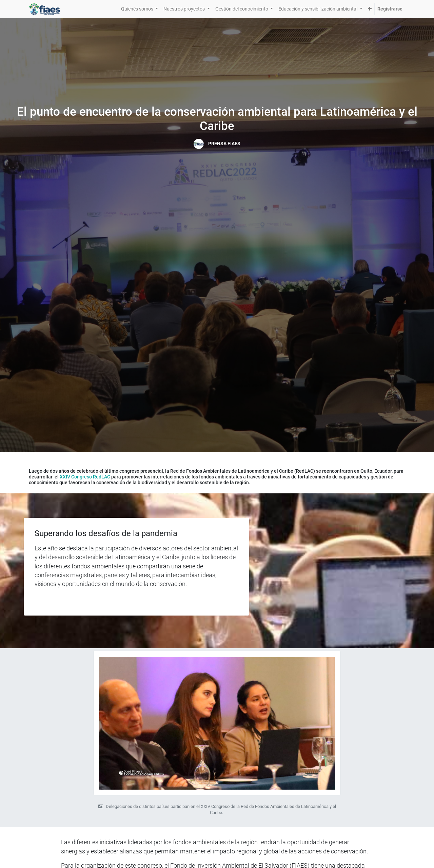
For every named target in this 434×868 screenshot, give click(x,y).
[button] (370, 9)
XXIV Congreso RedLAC (85, 477)
